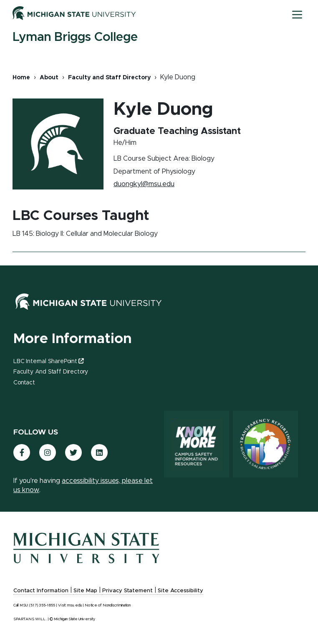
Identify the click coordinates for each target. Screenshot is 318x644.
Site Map (85, 591)
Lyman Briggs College (75, 37)
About (49, 78)
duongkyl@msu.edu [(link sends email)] (145, 184)
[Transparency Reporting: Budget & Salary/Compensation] (265, 444)
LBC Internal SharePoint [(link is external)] (48, 361)
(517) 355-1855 (42, 605)
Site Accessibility (180, 591)
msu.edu (74, 605)
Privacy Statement (127, 591)
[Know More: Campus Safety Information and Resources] (197, 444)
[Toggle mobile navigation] (297, 15)
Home (21, 78)
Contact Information (41, 591)
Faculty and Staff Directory (109, 78)
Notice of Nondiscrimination (108, 605)
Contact (24, 383)
